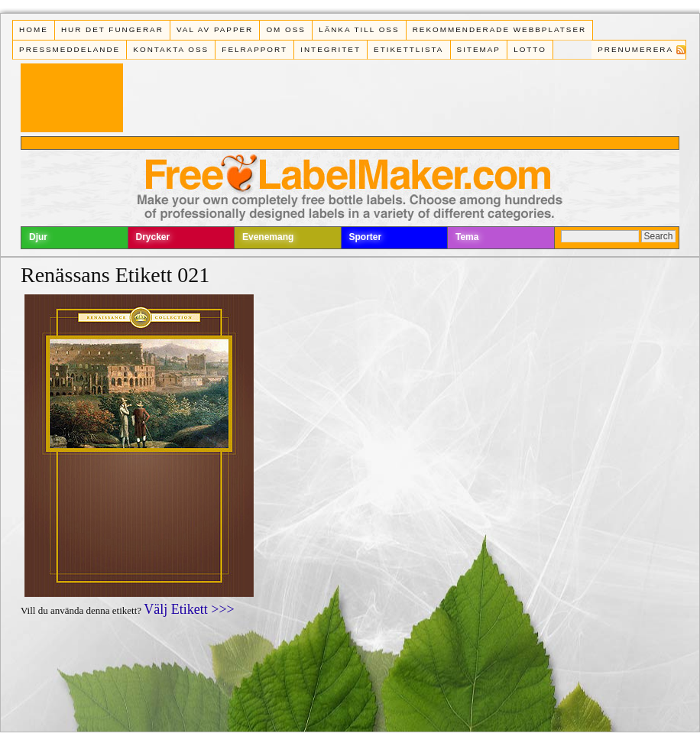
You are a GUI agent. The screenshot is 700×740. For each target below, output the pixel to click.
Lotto (530, 49)
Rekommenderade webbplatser (499, 29)
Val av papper (215, 29)
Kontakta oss (171, 49)
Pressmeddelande (70, 49)
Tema (467, 237)
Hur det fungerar (112, 29)
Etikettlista (408, 49)
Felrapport (254, 49)
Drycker (153, 237)
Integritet (331, 49)
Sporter (366, 237)
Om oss (286, 29)
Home (34, 29)
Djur (38, 237)
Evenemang (268, 237)
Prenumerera (635, 49)
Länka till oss (359, 29)
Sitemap (479, 49)
